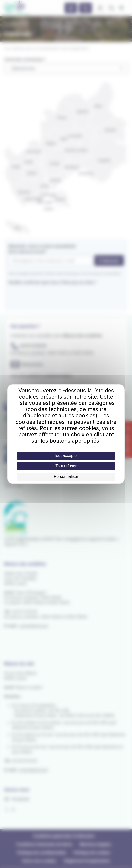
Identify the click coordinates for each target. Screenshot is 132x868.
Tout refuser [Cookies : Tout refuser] (66, 466)
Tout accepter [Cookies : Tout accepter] (66, 455)
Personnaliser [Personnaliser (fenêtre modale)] (66, 477)
